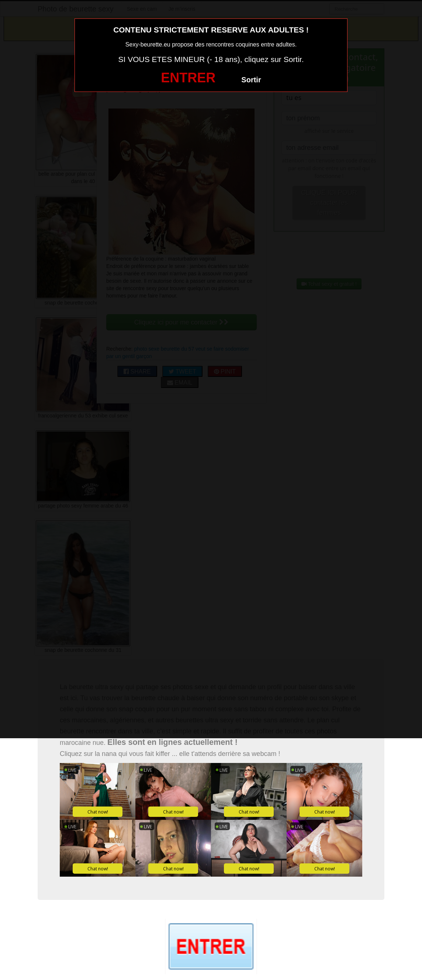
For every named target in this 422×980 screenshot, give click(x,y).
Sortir (251, 80)
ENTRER (188, 78)
